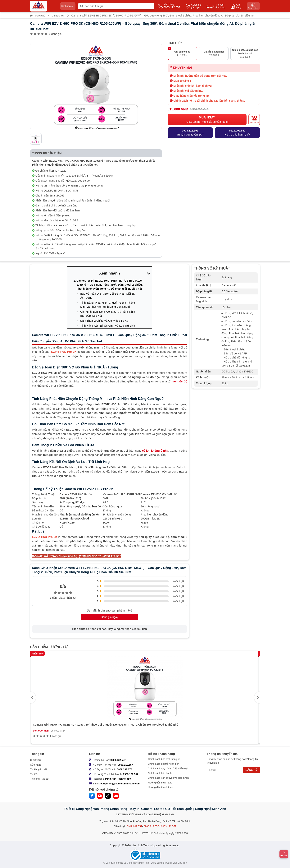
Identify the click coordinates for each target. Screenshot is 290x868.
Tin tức (34, 774)
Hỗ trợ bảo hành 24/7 (237, 132)
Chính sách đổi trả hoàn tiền (163, 764)
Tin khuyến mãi (38, 769)
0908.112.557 (125, 765)
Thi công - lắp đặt (40, 779)
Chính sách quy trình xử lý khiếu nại (168, 768)
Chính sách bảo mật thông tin (164, 759)
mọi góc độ (179, 381)
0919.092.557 (134, 826)
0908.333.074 (125, 769)
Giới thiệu (35, 760)
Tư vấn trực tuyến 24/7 (190, 132)
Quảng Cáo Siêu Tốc (176, 863)
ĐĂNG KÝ (251, 770)
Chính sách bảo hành (160, 773)
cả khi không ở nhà (155, 451)
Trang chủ (38, 16)
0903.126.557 (131, 774)
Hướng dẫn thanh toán (160, 787)
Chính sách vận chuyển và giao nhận (168, 778)
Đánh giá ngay (110, 617)
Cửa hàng (36, 765)
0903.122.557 (118, 760)
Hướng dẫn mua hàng (160, 783)
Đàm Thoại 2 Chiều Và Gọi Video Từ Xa (104, 321)
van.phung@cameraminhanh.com (120, 784)
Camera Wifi (58, 16)
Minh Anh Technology (118, 779)
